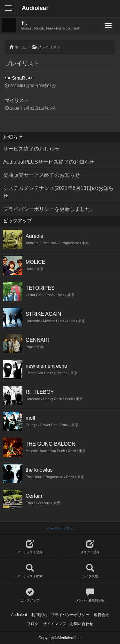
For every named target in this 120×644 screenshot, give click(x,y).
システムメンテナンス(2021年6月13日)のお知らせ (58, 192)
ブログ (33, 624)
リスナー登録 (90, 547)
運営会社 (101, 615)
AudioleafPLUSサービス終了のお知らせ (49, 162)
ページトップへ (60, 528)
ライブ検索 (90, 571)
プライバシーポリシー (70, 615)
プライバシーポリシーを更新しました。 (49, 209)
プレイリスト (49, 47)
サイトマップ (54, 624)
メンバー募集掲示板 (90, 595)
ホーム (20, 47)
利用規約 (39, 615)
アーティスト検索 (30, 571)
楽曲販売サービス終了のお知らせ (42, 175)
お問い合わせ (82, 624)
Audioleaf (35, 8)
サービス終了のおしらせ (31, 149)
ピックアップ (30, 595)
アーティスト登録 (30, 547)
